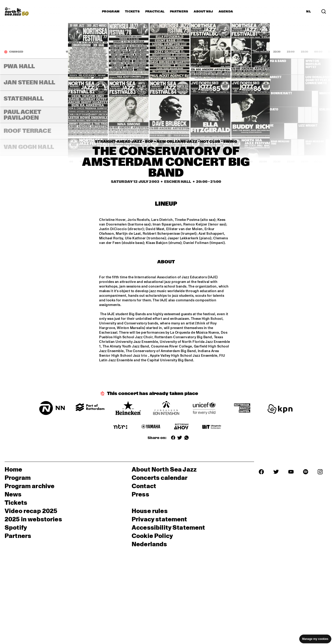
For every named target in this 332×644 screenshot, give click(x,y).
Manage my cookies (315, 639)
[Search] (324, 12)
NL (308, 12)
